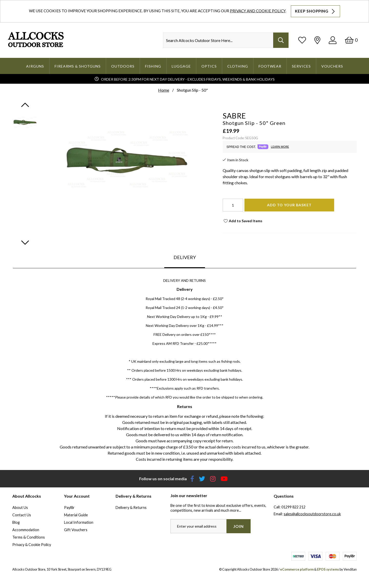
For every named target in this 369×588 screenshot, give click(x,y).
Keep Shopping (315, 11)
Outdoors (123, 66)
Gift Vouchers (76, 530)
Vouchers (332, 66)
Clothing (238, 66)
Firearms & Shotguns (78, 66)
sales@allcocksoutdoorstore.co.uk (312, 514)
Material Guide (76, 515)
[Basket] (351, 40)
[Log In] (333, 40)
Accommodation (26, 530)
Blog (16, 522)
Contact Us (22, 515)
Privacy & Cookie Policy (32, 545)
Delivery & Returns (131, 507)
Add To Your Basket (289, 205)
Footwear (270, 66)
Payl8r (69, 507)
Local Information (79, 522)
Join (238, 526)
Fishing (153, 66)
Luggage (181, 66)
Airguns (35, 66)
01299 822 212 (293, 507)
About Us (20, 507)
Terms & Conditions (29, 537)
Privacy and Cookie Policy (258, 11)
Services (301, 66)
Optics (209, 66)
